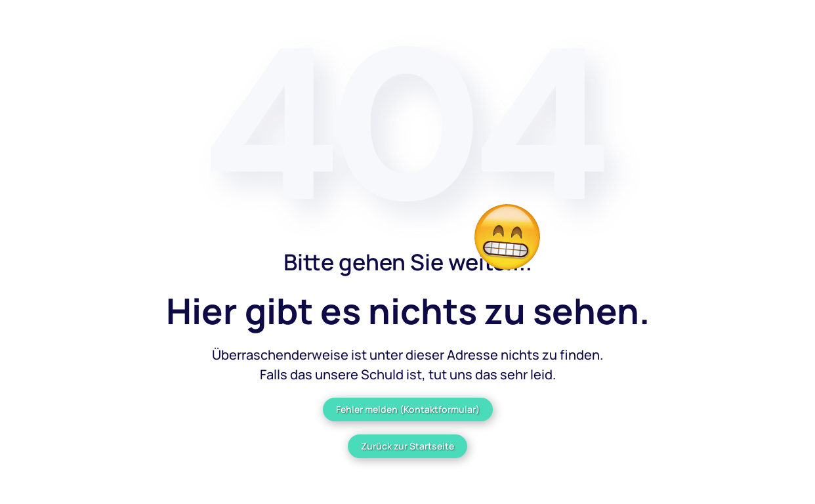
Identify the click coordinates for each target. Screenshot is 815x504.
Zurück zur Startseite (407, 446)
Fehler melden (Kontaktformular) (408, 409)
